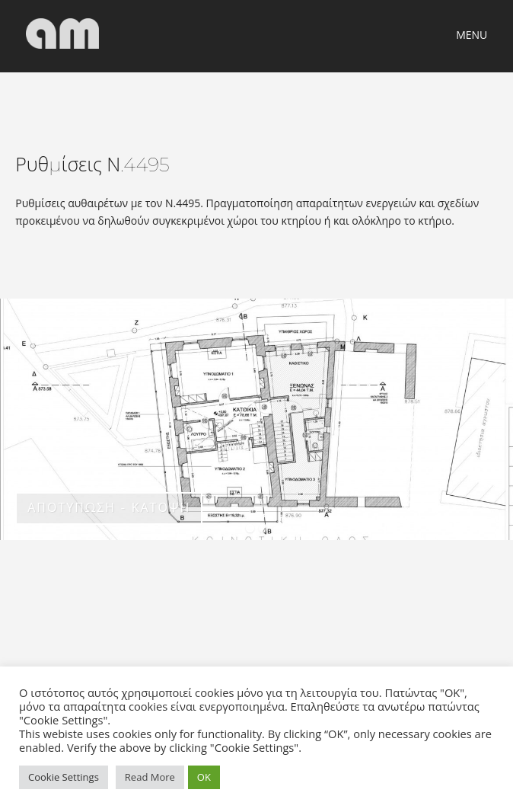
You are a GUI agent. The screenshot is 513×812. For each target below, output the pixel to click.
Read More (150, 777)
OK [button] (204, 777)
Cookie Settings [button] (64, 777)
